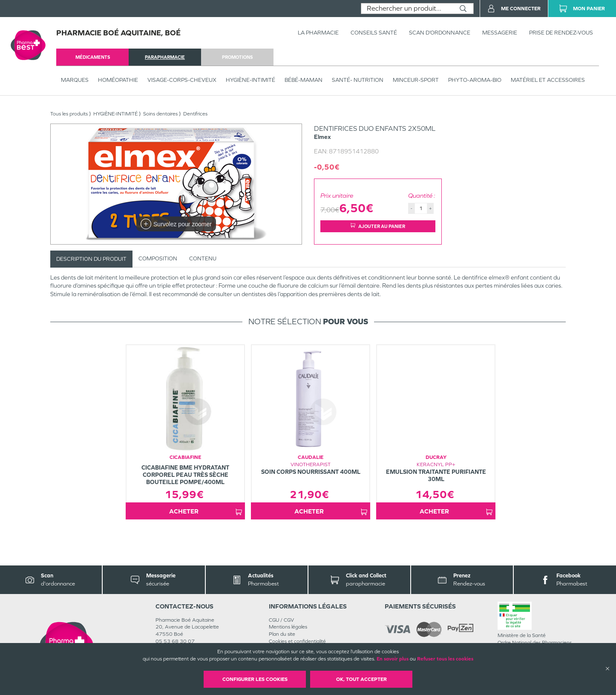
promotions (237, 57)
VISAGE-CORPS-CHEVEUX (182, 80)
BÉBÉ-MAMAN (304, 80)
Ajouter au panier (378, 226)
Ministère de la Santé (522, 635)
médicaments (93, 57)
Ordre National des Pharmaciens (535, 643)
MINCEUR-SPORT (416, 80)
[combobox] (407, 9)
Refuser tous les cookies (445, 659)
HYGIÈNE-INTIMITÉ (250, 80)
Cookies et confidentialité (297, 641)
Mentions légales (288, 627)
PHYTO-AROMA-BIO (475, 80)
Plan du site (282, 634)
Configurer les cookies (255, 679)
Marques (75, 80)
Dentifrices (195, 114)
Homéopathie (118, 80)
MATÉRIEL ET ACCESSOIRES (548, 80)
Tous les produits (69, 114)
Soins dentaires (160, 114)
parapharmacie (165, 57)
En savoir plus (393, 659)
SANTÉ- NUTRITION (358, 80)
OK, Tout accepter (361, 679)
